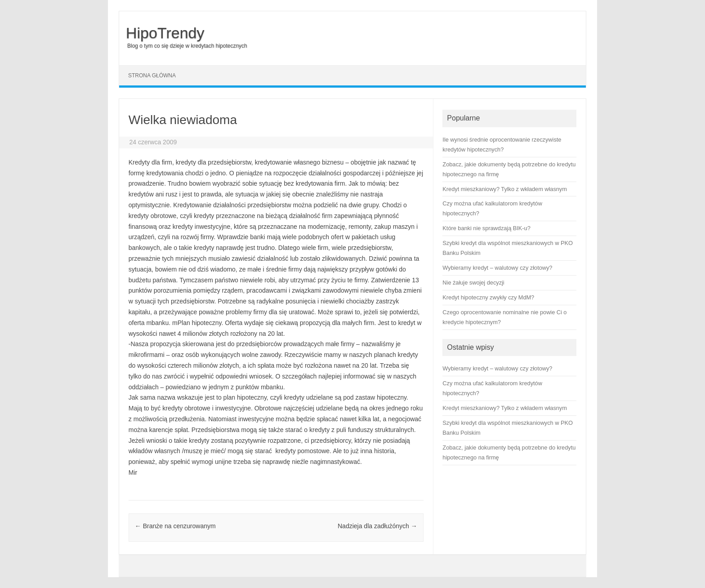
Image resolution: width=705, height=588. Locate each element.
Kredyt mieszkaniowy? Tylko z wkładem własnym (504, 408)
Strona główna (152, 76)
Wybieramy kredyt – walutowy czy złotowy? (497, 368)
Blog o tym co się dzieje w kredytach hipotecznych (187, 46)
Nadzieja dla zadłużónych (377, 526)
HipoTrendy (165, 33)
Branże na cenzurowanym (175, 526)
